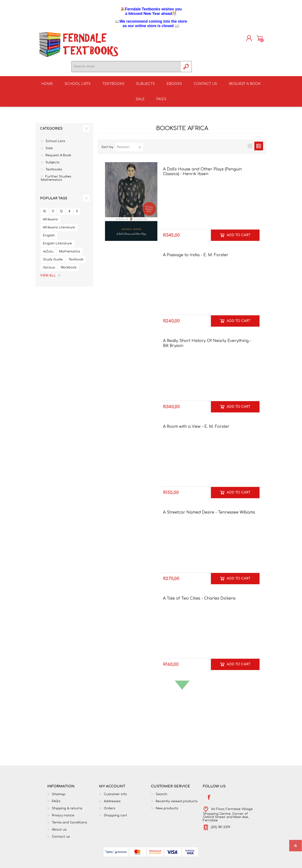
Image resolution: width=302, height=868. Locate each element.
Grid (250, 149)
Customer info (115, 797)
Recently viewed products (177, 804)
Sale (49, 151)
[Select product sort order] (130, 150)
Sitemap (59, 797)
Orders (109, 811)
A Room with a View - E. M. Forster (196, 430)
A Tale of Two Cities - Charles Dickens (199, 601)
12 (61, 214)
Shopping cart (255, 40)
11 (53, 214)
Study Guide (53, 262)
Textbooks (54, 172)
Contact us (61, 839)
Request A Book (58, 158)
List (259, 149)
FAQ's (56, 804)
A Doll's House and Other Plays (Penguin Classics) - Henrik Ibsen (202, 175)
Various (49, 270)
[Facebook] (209, 800)
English (49, 238)
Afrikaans (50, 222)
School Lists (55, 144)
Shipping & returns (67, 811)
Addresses (112, 804)
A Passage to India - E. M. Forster (196, 258)
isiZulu (48, 254)
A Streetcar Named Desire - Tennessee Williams (209, 515)
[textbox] (126, 68)
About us (59, 832)
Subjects (52, 165)
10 (44, 214)
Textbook (76, 262)
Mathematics (70, 254)
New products (167, 811)
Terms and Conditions (69, 825)
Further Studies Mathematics (56, 181)
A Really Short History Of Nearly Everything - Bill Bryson (207, 346)
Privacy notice (63, 818)
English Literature (57, 246)
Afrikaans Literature (59, 230)
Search (161, 797)
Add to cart (239, 238)
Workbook (69, 270)
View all (48, 278)
